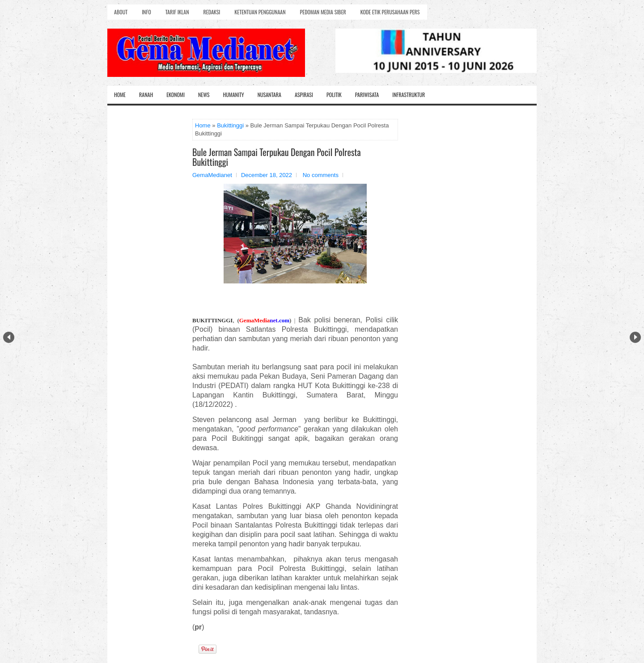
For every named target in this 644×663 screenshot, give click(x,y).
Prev (9, 337)
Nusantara (269, 95)
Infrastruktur (409, 95)
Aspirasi (304, 95)
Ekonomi (176, 95)
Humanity (234, 95)
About (121, 12)
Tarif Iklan (177, 12)
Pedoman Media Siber (323, 12)
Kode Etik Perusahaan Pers (390, 12)
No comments (321, 175)
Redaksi (212, 12)
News (204, 95)
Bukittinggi (230, 125)
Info (146, 12)
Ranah (146, 95)
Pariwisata (367, 95)
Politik (334, 95)
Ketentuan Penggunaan (260, 12)
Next (635, 337)
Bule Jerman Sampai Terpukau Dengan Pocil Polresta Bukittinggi (277, 157)
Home (120, 95)
